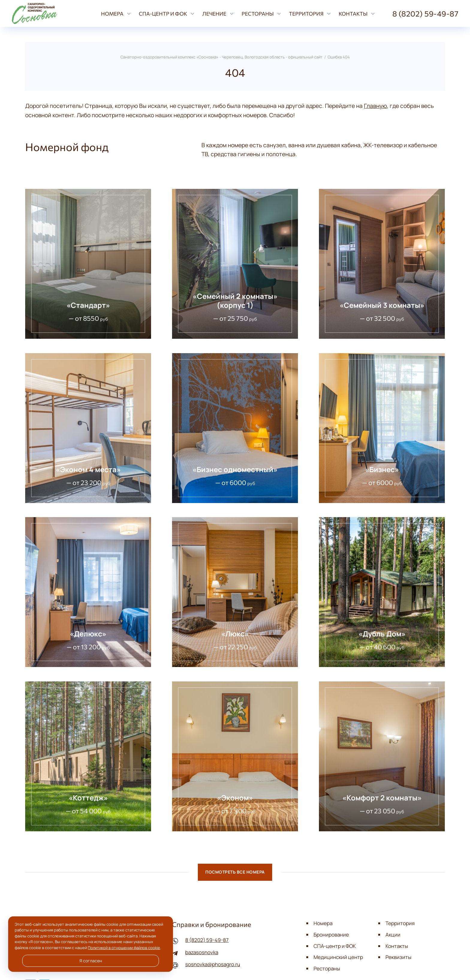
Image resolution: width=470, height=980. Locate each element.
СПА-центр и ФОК (335, 946)
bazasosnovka (202, 952)
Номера (323, 923)
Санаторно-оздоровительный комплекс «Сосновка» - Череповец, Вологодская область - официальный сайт (51, 13)
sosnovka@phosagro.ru (213, 964)
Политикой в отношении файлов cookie (124, 948)
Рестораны (327, 968)
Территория (400, 923)
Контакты (397, 946)
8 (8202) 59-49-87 (207, 940)
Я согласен (91, 961)
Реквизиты (398, 957)
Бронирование (331, 935)
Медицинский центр (338, 957)
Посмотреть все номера (235, 872)
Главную (375, 106)
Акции (393, 935)
